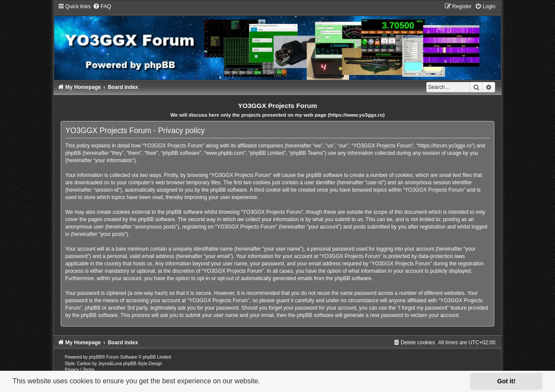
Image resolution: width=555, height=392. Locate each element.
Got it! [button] (506, 381)
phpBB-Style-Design (143, 364)
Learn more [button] (281, 381)
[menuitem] (102, 7)
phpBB (95, 357)
